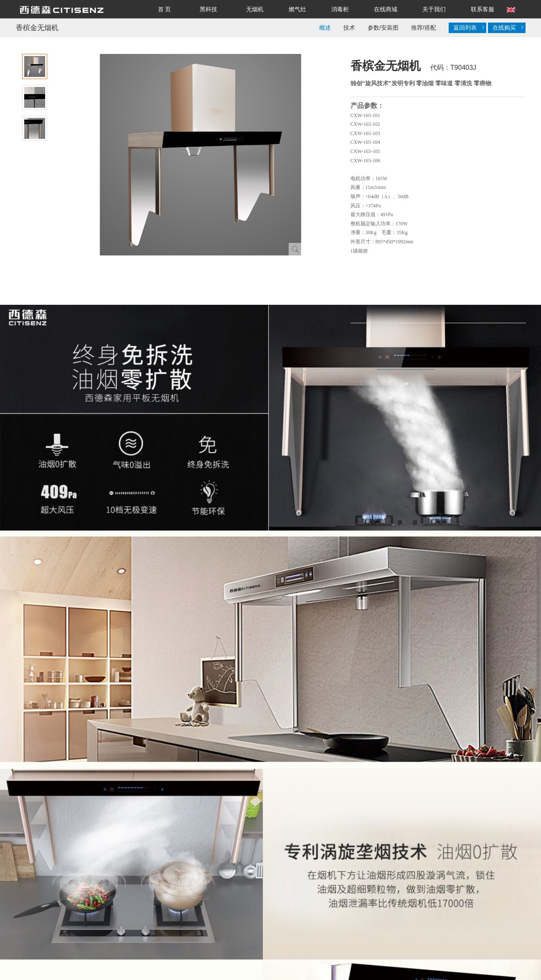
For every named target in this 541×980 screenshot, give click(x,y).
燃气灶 (297, 9)
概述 (325, 28)
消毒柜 (340, 9)
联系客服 (483, 9)
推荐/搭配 (424, 28)
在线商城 (386, 9)
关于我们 (434, 9)
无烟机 (255, 9)
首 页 (165, 9)
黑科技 (208, 9)
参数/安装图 (383, 28)
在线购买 (508, 28)
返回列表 (468, 28)
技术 (349, 28)
